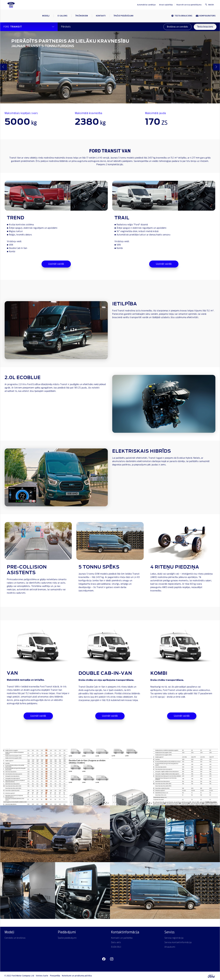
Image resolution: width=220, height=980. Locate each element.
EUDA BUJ (116, 947)
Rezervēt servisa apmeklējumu (189, 5)
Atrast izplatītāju (166, 5)
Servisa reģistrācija (174, 938)
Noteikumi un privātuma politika (77, 976)
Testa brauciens (205, 27)
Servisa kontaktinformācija (178, 942)
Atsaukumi (170, 947)
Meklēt (209, 5)
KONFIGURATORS (206, 16)
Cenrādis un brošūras (15, 938)
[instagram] (112, 959)
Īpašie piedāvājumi (67, 938)
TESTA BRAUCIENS (182, 16)
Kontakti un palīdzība (122, 938)
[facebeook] (104, 959)
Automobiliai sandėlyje (146, 5)
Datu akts (116, 942)
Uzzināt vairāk (56, 264)
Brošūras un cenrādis (177, 27)
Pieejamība (55, 976)
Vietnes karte (42, 976)
